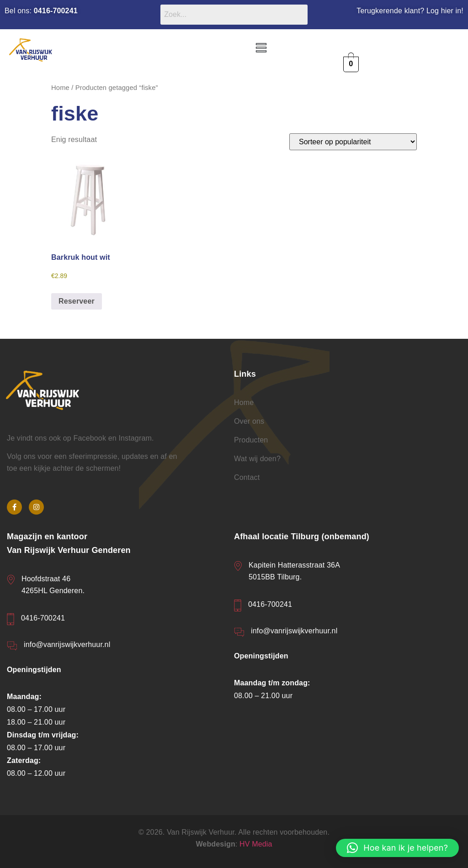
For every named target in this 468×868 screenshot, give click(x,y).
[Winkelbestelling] (353, 142)
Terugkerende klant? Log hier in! (410, 11)
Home (60, 88)
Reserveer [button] (77, 301)
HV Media (256, 844)
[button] (261, 48)
